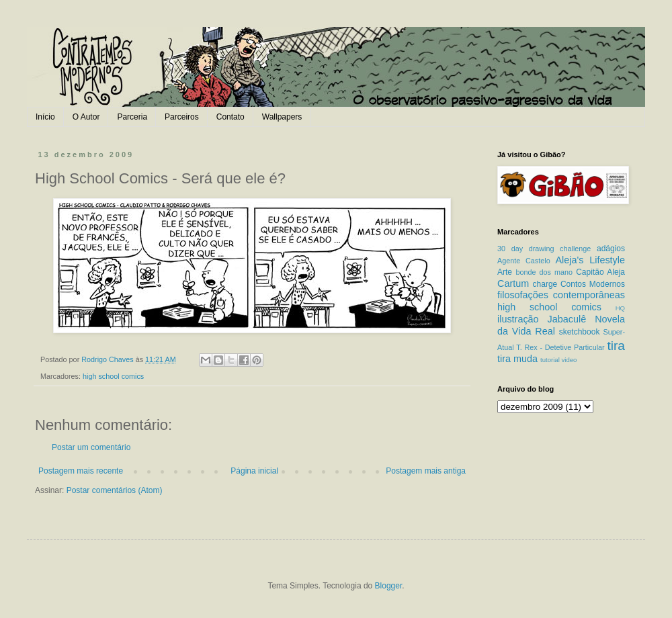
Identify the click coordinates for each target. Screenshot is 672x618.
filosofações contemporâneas (561, 295)
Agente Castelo (524, 261)
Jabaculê (567, 319)
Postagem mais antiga (426, 471)
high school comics (113, 376)
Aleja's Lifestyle (590, 260)
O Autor (86, 117)
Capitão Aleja (600, 272)
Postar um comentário (91, 447)
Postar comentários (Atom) (115, 490)
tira (616, 346)
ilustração (518, 319)
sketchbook (580, 332)
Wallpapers (282, 117)
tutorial (550, 360)
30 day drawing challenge (544, 249)
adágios (611, 249)
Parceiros (182, 117)
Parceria (132, 117)
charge (545, 284)
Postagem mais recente (81, 471)
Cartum (513, 283)
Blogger (389, 586)
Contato (230, 117)
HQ (620, 308)
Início (45, 117)
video (569, 360)
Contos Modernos (593, 284)
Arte (505, 272)
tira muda (517, 359)
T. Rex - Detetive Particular (560, 347)
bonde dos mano (544, 272)
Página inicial (254, 471)
